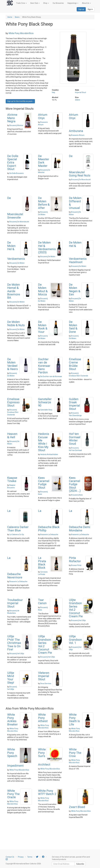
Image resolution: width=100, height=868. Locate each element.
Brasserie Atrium (78, 135)
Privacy (21, 857)
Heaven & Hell (12, 435)
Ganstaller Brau (46, 410)
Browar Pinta (76, 565)
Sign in (90, 9)
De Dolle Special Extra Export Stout (13, 163)
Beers (17, 17)
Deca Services (46, 683)
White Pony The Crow (75, 753)
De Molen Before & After (44, 203)
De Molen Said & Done (73, 327)
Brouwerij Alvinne (16, 125)
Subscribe (80, 864)
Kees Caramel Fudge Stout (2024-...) (75, 484)
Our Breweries (58, 3)
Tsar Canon (42, 602)
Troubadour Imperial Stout (15, 603)
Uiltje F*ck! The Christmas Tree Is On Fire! (14, 643)
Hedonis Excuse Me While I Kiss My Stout (44, 442)
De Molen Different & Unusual (75, 203)
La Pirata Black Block (42, 563)
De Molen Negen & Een (75, 290)
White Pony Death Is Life (74, 720)
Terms (30, 857)
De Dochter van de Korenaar (51, 376)
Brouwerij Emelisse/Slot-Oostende (13, 412)
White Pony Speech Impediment (15, 758)
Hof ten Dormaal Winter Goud (75, 439)
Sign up (81, 9)
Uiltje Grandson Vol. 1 (75, 640)
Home (10, 17)
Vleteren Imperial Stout (44, 676)
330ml (77, 100)
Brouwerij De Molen (17, 263)
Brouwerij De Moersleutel (81, 180)
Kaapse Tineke (12, 479)
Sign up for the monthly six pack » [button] (20, 101)
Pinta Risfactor (75, 559)
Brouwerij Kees (77, 495)
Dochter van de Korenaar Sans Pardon (44, 366)
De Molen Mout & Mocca (43, 290)
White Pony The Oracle (13, 794)
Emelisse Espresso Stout (13, 402)
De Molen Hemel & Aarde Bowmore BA (14, 291)
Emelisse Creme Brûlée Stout (75, 364)
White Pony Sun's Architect (44, 757)
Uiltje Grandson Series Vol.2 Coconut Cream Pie (45, 645)
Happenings (73, 3)
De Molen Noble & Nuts (16, 323)
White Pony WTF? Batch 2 (47, 792)
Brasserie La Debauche (49, 534)
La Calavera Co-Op (17, 534)
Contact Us (10, 857)
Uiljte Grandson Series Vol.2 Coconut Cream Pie (76, 608)
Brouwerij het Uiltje (78, 620)
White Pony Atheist (43, 718)
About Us (86, 3)
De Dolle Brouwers (17, 173)
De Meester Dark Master (44, 161)
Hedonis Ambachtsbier (49, 454)
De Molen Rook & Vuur (43, 327)
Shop (46, 3)
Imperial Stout (80, 92)
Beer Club (35, 3)
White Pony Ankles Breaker (13, 720)
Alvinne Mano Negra (12, 118)
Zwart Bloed (77, 807)
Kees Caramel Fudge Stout (44, 483)
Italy (54, 92)
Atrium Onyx (43, 116)
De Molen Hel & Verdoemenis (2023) (47, 247)
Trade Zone (21, 3)
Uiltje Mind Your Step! (11, 678)
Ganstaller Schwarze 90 (45, 402)
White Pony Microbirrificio (21, 33)
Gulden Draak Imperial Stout (74, 404)
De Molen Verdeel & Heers (13, 364)
